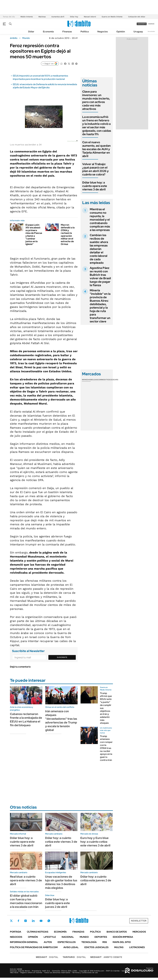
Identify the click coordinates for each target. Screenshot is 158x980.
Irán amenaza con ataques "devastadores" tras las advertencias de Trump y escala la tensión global (61, 721)
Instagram (25, 921)
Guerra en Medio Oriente (112, 17)
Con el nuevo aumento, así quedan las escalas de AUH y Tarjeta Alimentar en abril (96, 149)
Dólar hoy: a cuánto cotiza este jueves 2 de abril (96, 880)
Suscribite (62, 657)
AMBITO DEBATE (106, 957)
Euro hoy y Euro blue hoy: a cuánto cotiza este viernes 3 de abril (95, 842)
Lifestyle (50, 937)
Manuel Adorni (90, 17)
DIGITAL (47, 957)
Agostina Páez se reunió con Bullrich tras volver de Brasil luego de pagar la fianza (100, 277)
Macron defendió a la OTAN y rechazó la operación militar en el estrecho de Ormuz (68, 234)
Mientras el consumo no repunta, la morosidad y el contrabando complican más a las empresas (100, 220)
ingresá (151, 24)
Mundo (26, 38)
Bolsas (94, 380)
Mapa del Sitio (122, 942)
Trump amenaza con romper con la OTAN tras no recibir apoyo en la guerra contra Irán (106, 748)
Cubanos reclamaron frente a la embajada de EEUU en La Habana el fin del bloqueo (26, 720)
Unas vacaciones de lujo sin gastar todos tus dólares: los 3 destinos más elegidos (61, 882)
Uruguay (138, 32)
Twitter (11, 921)
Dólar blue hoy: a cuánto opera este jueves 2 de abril (57, 903)
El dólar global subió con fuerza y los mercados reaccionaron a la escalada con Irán (26, 901)
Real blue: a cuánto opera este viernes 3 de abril (26, 880)
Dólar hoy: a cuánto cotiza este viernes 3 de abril (61, 842)
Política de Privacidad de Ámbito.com (34, 947)
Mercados (139, 932)
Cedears (114, 380)
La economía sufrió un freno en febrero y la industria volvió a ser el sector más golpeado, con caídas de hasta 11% (97, 126)
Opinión (121, 32)
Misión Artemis (27, 17)
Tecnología (89, 942)
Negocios (103, 32)
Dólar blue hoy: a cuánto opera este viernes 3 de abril (95, 186)
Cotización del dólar (137, 17)
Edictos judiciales (96, 947)
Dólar (31, 32)
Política (85, 32)
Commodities (104, 380)
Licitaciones (137, 947)
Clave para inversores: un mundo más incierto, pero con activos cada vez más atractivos (96, 100)
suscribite (142, 24)
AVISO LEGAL (71, 947)
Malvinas (42, 17)
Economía (48, 32)
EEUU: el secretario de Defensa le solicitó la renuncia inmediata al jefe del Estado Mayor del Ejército (45, 86)
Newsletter (151, 31)
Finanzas (67, 32)
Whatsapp (49, 921)
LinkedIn (33, 921)
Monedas (86, 380)
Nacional (68, 937)
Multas (119, 947)
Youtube (41, 921)
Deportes (101, 937)
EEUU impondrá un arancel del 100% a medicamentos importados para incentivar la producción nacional (40, 77)
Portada (16, 932)
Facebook (18, 921)
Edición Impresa (123, 937)
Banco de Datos (117, 932)
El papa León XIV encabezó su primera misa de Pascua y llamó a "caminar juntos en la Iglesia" (34, 234)
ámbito (14, 38)
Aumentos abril (58, 17)
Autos (48, 942)
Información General (24, 942)
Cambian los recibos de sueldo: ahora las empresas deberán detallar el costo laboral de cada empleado (99, 249)
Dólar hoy (74, 17)
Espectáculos (67, 942)
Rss (105, 942)
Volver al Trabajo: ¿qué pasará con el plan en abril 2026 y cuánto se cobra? (95, 169)
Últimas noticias (38, 932)
